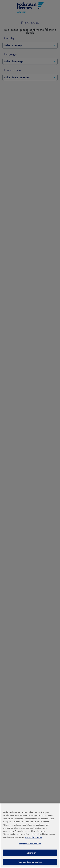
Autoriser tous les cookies (30, 864)
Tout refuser (30, 855)
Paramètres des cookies (30, 846)
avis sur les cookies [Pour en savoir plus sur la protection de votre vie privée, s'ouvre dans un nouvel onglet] (33, 840)
